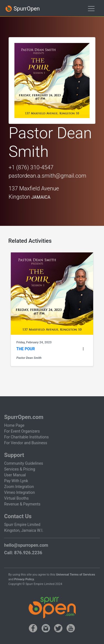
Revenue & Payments (22, 504)
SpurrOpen (22, 9)
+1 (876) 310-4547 (31, 167)
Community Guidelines (24, 463)
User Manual (15, 475)
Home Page (14, 425)
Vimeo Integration (20, 492)
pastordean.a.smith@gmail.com (47, 176)
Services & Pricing (20, 469)
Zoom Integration (19, 487)
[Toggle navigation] (91, 9)
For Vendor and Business (26, 443)
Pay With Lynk (16, 481)
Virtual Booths (16, 498)
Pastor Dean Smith (29, 358)
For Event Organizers (22, 431)
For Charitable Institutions (26, 437)
